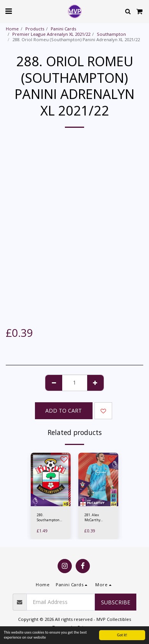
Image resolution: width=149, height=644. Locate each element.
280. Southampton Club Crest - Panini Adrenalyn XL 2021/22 (48, 518)
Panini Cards (63, 29)
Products (35, 29)
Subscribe (116, 602)
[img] (51, 479)
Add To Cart (64, 411)
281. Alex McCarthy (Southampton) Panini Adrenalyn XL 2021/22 (97, 518)
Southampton (111, 34)
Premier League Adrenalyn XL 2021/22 (51, 34)
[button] (8, 11)
